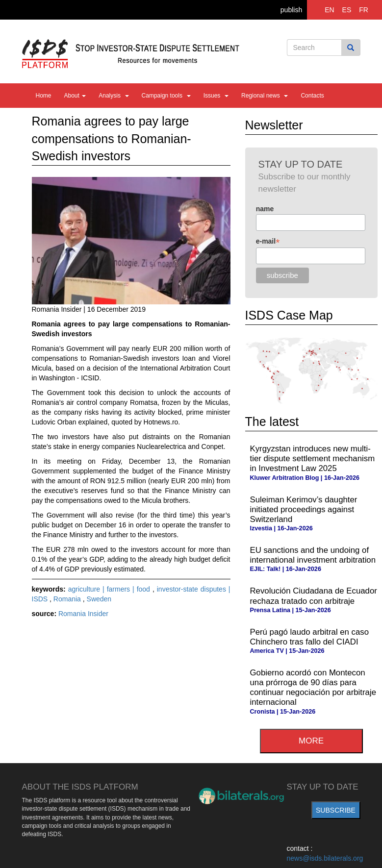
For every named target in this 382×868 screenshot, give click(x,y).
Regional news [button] (265, 96)
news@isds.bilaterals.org (325, 858)
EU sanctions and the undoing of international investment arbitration (313, 555)
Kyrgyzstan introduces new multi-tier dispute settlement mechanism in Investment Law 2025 (313, 459)
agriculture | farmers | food (110, 589)
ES (347, 10)
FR (364, 10)
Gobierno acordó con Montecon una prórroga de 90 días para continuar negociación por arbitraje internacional (313, 687)
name (265, 209)
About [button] (75, 96)
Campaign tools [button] (166, 96)
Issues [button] (216, 96)
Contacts (312, 96)
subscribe (336, 810)
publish (291, 10)
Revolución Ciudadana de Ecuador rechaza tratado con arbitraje (314, 596)
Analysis (114, 96)
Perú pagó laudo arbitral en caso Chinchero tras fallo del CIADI (310, 637)
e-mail (268, 241)
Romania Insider (83, 614)
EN (329, 10)
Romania (68, 599)
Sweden (99, 599)
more (311, 741)
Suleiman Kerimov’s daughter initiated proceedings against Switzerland (304, 509)
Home (44, 96)
